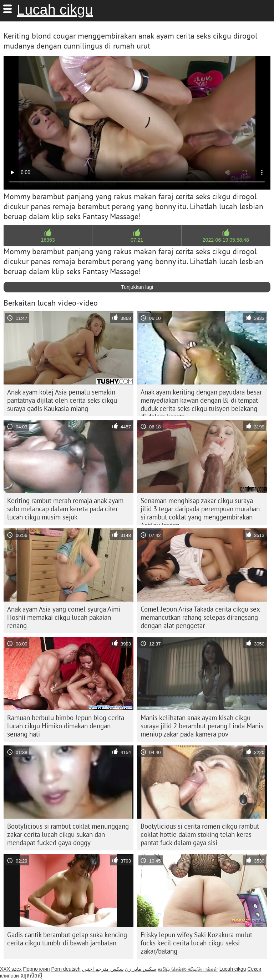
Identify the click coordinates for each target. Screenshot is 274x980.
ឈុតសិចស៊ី (31, 976)
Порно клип (37, 969)
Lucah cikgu (55, 10)
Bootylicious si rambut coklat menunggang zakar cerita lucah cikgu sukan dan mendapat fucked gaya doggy (68, 834)
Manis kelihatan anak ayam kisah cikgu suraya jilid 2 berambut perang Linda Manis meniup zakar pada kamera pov (202, 726)
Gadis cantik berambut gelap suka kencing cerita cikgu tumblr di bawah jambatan (67, 939)
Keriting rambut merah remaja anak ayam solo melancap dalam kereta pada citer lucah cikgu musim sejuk (65, 509)
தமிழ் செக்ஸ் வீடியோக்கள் (188, 969)
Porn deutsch (66, 969)
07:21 (137, 240)
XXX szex (11, 969)
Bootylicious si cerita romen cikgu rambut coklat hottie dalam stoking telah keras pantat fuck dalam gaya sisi (200, 834)
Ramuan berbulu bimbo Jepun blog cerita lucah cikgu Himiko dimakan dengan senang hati (66, 726)
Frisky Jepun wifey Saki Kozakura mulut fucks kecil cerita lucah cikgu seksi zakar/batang (196, 943)
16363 (48, 240)
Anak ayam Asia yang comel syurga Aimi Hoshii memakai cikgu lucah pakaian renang (64, 617)
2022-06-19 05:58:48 (226, 240)
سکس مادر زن (141, 969)
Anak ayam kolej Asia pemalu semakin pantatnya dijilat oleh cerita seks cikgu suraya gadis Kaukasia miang (62, 400)
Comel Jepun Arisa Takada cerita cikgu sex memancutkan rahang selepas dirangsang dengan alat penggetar (200, 617)
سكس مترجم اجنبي (103, 969)
